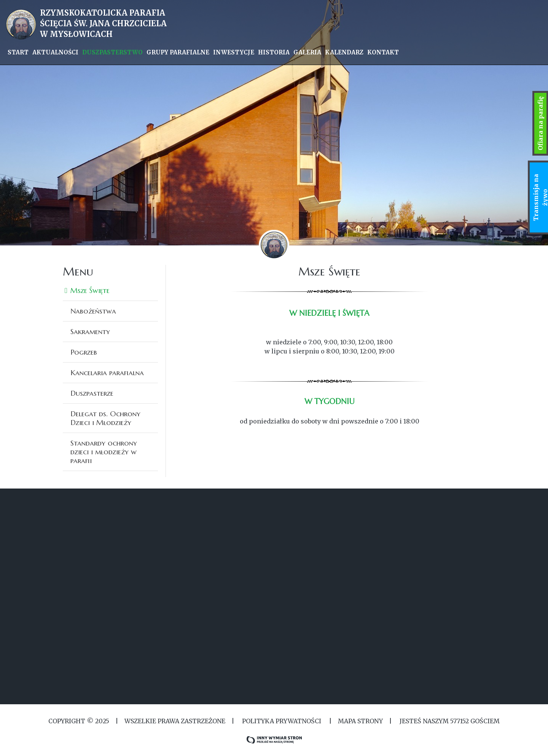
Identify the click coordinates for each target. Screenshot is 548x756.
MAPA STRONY (360, 721)
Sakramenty (90, 331)
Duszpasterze (92, 393)
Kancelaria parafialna (107, 372)
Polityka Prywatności (282, 721)
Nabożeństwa (93, 311)
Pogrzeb (84, 352)
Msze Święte (90, 290)
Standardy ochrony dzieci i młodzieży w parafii (104, 452)
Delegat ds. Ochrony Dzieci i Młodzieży (105, 418)
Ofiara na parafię (540, 123)
